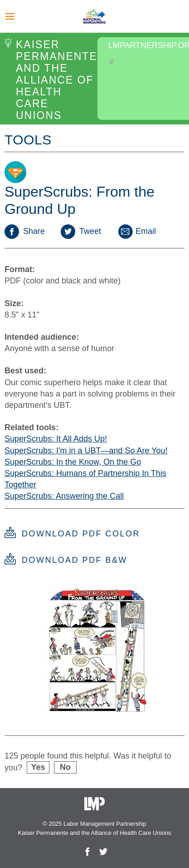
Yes (38, 767)
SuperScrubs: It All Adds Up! (56, 439)
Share (25, 231)
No (65, 767)
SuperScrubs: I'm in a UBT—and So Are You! (86, 451)
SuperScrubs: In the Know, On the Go (73, 462)
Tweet (81, 231)
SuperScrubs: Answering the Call (64, 496)
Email (136, 231)
